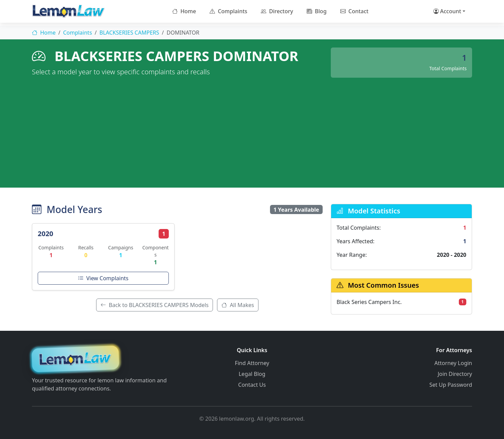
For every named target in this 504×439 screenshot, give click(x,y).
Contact (354, 11)
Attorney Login (453, 363)
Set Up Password (451, 385)
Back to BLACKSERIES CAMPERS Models (155, 305)
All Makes (238, 305)
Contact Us (252, 385)
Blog (317, 11)
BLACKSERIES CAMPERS (129, 33)
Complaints (228, 11)
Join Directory (455, 374)
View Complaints (103, 278)
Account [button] (447, 11)
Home (184, 11)
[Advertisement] (252, 129)
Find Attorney (252, 363)
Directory (277, 11)
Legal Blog (252, 374)
